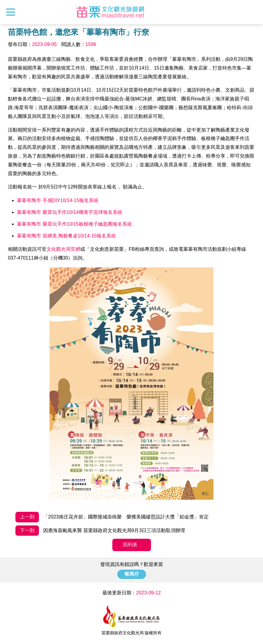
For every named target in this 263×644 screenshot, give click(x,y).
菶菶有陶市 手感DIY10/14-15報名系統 (58, 200)
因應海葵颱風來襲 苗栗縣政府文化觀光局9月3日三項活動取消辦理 (100, 531)
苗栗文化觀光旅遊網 (111, 12)
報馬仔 (132, 574)
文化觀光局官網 (63, 249)
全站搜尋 (253, 12)
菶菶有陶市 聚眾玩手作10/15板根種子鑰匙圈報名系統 (74, 224)
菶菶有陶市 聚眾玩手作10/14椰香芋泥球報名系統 (69, 212)
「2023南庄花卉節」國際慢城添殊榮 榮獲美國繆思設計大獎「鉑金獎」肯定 (112, 517)
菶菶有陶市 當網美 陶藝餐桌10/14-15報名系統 (66, 236)
